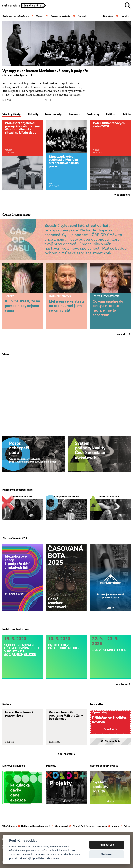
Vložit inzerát (110, 741)
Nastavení (107, 854)
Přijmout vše (107, 845)
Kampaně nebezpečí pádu (18, 489)
